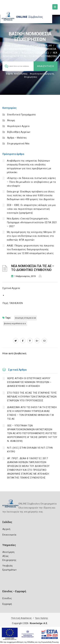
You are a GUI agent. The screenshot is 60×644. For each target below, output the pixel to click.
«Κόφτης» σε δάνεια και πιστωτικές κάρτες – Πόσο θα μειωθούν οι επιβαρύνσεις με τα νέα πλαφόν (31, 182)
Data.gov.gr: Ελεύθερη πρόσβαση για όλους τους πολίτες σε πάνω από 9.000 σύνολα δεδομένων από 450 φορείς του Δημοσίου (31, 195)
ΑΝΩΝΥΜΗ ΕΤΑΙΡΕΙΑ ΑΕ (25, 318)
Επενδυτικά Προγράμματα (21, 115)
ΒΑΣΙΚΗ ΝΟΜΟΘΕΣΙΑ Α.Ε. (15, 323)
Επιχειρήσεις (31, 77)
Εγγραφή (7, 604)
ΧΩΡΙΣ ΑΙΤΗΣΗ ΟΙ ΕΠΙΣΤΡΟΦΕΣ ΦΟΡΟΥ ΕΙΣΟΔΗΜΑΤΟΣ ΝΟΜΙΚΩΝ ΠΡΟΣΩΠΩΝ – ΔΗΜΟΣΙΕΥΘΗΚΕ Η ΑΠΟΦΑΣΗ (29, 382)
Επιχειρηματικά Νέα (18, 144)
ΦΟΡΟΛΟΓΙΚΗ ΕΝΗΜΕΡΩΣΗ (18, 49)
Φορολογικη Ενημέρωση (42, 74)
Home (7, 45)
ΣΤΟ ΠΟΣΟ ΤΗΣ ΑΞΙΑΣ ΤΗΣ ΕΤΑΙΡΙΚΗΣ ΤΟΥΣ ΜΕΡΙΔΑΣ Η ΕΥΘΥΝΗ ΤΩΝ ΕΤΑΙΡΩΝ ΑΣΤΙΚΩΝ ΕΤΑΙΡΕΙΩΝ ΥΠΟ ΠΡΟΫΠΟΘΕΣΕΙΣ (32, 397)
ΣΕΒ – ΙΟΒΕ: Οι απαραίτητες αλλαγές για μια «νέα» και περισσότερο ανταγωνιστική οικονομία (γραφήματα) (31, 209)
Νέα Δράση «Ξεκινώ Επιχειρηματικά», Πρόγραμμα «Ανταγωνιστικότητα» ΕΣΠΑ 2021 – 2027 (32, 222)
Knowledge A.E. (39, 623)
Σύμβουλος (20, 45)
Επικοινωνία (9, 535)
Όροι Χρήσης (42, 618)
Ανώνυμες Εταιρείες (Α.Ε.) (35, 53)
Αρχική (6, 529)
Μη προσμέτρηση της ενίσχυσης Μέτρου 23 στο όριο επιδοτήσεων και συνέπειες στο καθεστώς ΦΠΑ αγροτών (31, 236)
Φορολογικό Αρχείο (18, 126)
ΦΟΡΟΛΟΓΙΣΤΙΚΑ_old (41, 45)
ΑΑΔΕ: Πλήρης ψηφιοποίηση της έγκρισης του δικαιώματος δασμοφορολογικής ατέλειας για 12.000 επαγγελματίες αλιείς (30, 249)
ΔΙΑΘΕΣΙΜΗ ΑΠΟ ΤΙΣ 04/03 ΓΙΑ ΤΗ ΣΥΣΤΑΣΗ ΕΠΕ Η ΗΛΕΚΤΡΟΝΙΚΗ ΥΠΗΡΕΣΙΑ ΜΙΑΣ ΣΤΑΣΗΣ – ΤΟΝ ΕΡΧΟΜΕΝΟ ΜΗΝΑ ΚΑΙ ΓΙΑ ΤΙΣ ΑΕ (32, 413)
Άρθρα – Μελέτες (17, 138)
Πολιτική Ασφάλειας (21, 618)
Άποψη (11, 120)
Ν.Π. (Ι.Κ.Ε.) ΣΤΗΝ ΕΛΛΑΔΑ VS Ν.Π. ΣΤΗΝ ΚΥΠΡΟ (30, 450)
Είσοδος (7, 598)
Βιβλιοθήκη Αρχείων (19, 132)
